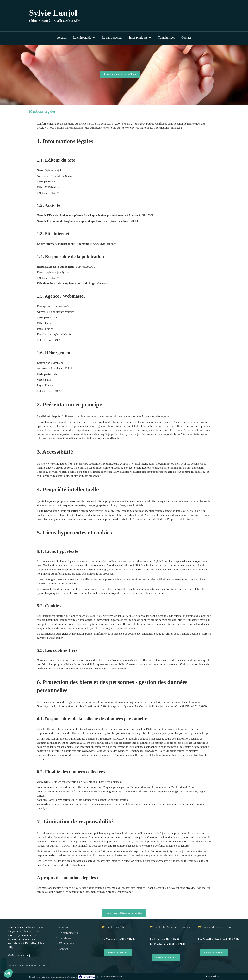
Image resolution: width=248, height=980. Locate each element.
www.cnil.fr (56, 638)
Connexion (213, 976)
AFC (121, 977)
